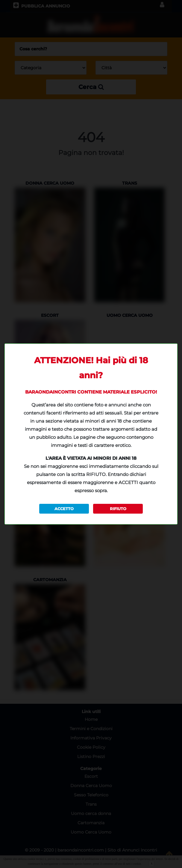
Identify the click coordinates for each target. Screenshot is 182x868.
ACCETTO (64, 509)
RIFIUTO (118, 509)
